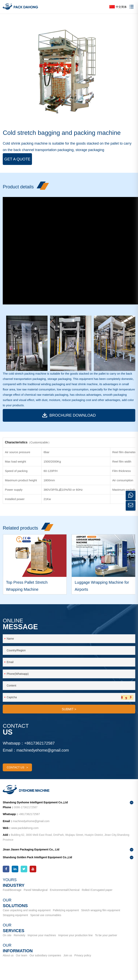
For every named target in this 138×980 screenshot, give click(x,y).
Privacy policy (83, 955)
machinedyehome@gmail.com (43, 750)
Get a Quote (17, 159)
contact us (17, 767)
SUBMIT (69, 709)
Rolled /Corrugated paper (97, 890)
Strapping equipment (15, 915)
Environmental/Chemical (65, 890)
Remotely (19, 935)
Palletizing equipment (66, 910)
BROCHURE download (69, 415)
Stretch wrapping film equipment (101, 910)
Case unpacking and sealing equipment (27, 910)
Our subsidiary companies (45, 955)
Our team (21, 955)
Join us (68, 955)
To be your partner (106, 935)
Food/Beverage (12, 890)
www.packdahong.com (25, 828)
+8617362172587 (39, 743)
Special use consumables (46, 915)
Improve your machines (42, 935)
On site (7, 935)
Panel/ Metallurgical (36, 890)
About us (8, 955)
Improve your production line (76, 935)
